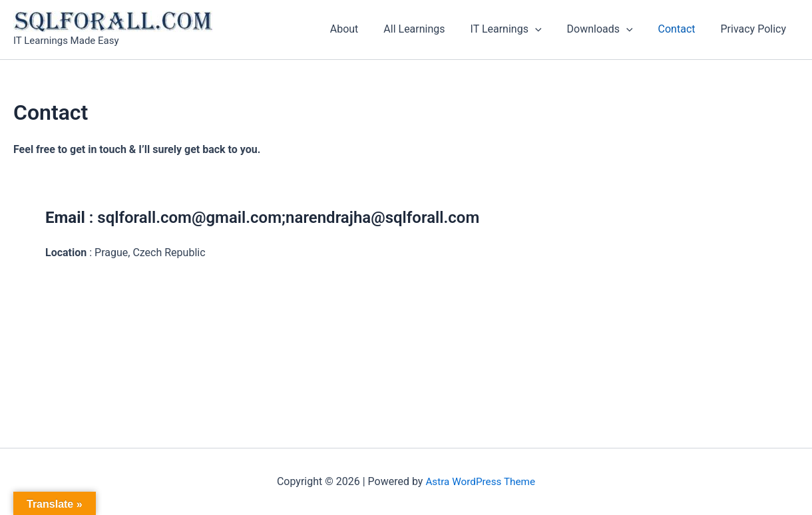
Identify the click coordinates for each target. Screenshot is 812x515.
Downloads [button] (610, 29)
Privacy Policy (756, 29)
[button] (549, 29)
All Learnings (432, 29)
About (366, 29)
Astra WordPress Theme (481, 481)
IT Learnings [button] (520, 29)
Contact (683, 29)
